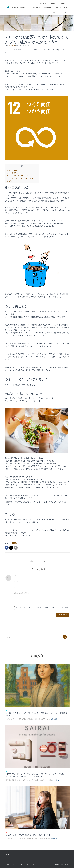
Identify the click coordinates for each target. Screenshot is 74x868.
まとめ (9, 181)
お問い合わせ (30, 864)
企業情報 (53, 3)
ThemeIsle (67, 864)
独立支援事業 (48, 8)
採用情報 (8, 864)
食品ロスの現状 (12, 170)
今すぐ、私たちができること (17, 176)
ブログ (66, 12)
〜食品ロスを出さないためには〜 (24, 178)
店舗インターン (64, 3)
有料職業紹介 (37, 8)
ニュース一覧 (43, 3)
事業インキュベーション (61, 8)
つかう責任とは (12, 173)
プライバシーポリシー (19, 864)
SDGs (14, 543)
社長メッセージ (56, 12)
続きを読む (55, 719)
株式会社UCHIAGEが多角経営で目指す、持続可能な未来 (28, 835)
